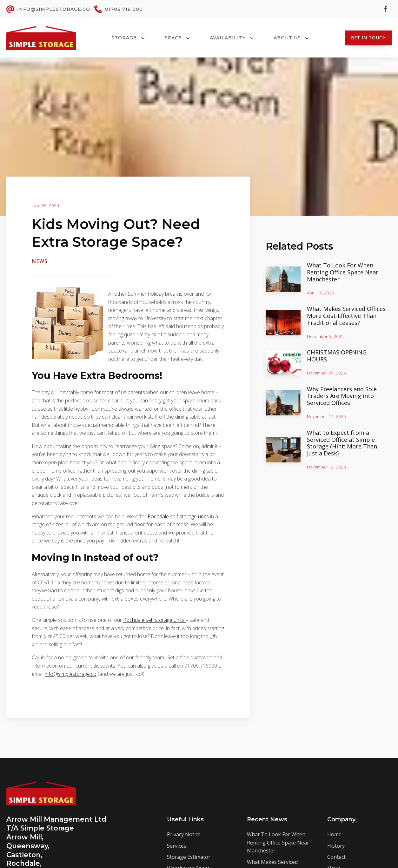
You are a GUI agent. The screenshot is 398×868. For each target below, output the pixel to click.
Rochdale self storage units (178, 516)
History (336, 846)
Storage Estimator (189, 857)
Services (177, 846)
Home (334, 834)
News (40, 261)
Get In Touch (368, 38)
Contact (336, 857)
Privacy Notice (184, 834)
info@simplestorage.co (71, 674)
